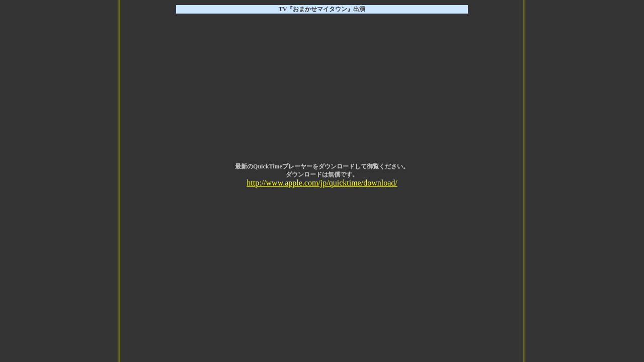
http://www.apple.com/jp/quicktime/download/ (322, 183)
